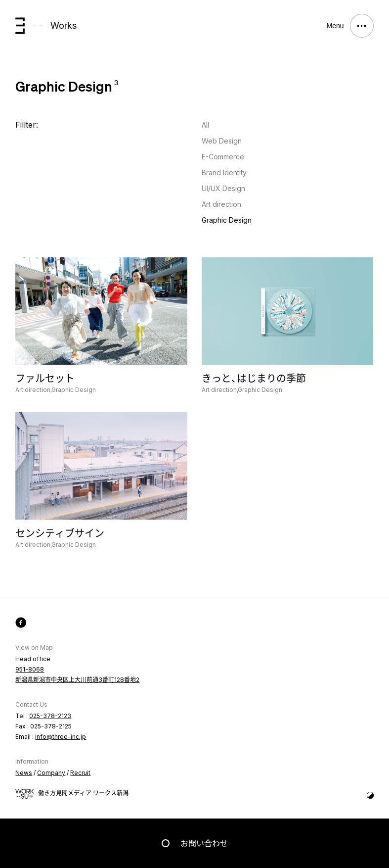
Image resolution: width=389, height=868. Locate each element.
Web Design (222, 141)
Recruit (80, 773)
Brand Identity (224, 172)
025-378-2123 (50, 716)
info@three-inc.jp (61, 737)
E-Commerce (223, 157)
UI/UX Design (223, 188)
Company (51, 773)
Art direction (221, 204)
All (205, 125)
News (24, 773)
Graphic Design (227, 220)
